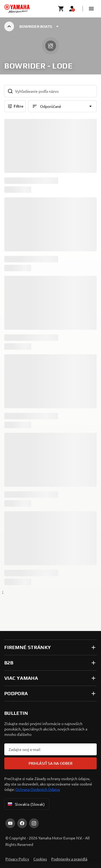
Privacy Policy (17, 859)
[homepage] (17, 9)
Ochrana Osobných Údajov (38, 789)
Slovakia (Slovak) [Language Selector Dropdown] (26, 804)
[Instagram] (34, 823)
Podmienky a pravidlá (69, 859)
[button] (91, 9)
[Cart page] (61, 9)
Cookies (40, 859)
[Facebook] (22, 823)
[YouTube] (10, 823)
